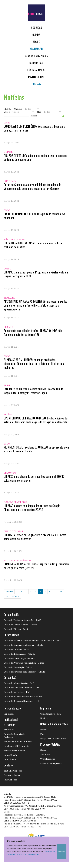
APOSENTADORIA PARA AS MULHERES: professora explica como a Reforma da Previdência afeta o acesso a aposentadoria (36, 305)
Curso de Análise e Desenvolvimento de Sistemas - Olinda (32, 640)
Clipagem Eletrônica (50, 714)
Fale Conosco (10, 780)
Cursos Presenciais (36, 56)
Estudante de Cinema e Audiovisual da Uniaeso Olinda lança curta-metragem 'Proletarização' (33, 391)
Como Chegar (11, 755)
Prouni (44, 730)
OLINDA (36, 35)
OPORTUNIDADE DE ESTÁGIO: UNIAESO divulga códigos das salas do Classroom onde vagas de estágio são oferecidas (36, 420)
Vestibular (36, 49)
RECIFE (36, 42)
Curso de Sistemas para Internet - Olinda (24, 672)
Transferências (48, 759)
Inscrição (36, 28)
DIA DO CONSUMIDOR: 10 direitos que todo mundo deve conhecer (35, 216)
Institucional (36, 77)
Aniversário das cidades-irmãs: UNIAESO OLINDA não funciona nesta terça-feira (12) (33, 333)
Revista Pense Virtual (14, 750)
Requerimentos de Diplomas (18, 742)
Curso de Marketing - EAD (17, 692)
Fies (42, 734)
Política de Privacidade (28, 855)
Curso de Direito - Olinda (16, 649)
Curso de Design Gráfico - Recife (20, 625)
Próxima (16, 596)
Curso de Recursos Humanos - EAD (21, 701)
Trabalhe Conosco (13, 771)
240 (61, 592)
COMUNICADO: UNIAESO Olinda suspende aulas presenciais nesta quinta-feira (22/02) (36, 566)
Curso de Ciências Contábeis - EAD (21, 688)
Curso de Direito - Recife (16, 629)
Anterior (9, 592)
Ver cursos (9, 714)
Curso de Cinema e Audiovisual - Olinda (23, 645)
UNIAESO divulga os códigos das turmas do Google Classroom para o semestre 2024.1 (32, 508)
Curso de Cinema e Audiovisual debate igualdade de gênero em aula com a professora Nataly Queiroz (32, 187)
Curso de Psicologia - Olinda (18, 667)
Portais (36, 84)
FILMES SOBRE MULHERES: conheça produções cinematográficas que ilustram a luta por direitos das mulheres (34, 364)
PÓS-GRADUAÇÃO (36, 70)
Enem (43, 750)
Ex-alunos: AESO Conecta (16, 746)
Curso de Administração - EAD (19, 683)
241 (7, 596)
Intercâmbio (10, 759)
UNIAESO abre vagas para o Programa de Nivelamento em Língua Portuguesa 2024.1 (36, 274)
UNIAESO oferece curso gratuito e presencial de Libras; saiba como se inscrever (35, 537)
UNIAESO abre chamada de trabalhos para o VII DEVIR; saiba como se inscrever (34, 478)
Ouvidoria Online (12, 775)
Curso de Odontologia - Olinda (19, 658)
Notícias (44, 718)
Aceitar (62, 852)
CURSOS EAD (36, 63)
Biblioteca (9, 730)
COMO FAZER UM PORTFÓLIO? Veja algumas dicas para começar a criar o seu (34, 128)
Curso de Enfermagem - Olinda (19, 654)
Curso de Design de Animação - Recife (23, 620)
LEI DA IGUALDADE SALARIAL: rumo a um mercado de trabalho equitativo (33, 245)
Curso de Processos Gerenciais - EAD (23, 697)
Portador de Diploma (51, 763)
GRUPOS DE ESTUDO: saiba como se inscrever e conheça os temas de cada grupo (35, 157)
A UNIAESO (10, 725)
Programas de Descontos (53, 739)
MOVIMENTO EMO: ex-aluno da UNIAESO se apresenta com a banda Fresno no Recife (36, 449)
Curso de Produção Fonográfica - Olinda (24, 663)
